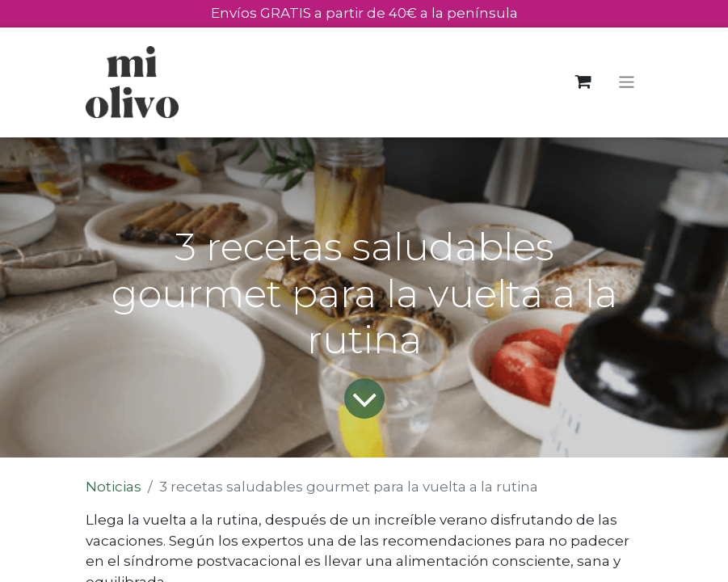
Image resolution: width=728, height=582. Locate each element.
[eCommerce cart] (583, 82)
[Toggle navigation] (627, 82)
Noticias (114, 487)
